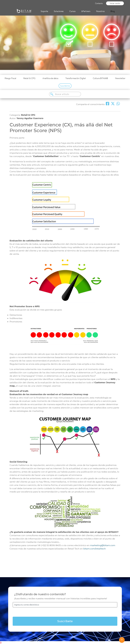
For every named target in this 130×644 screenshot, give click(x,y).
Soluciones (59, 11)
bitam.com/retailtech (94, 549)
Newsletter (120, 78)
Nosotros (100, 11)
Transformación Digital (76, 78)
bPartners (86, 11)
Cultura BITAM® (100, 78)
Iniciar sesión (115, 3)
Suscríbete (65, 621)
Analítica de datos (50, 78)
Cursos (72, 11)
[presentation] (65, 612)
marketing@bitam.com (103, 545)
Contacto (99, 3)
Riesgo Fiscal (10, 78)
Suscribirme (65, 86)
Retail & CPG (29, 78)
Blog (113, 11)
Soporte (44, 11)
